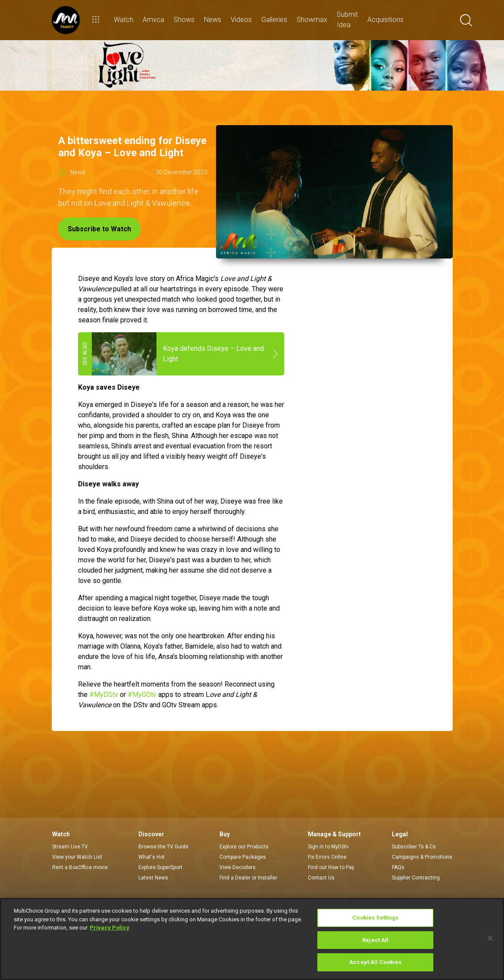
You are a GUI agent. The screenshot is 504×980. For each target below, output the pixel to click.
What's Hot (152, 857)
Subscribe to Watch (99, 229)
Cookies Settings (375, 918)
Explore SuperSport (160, 867)
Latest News (153, 878)
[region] (252, 939)
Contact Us (321, 878)
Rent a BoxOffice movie (80, 867)
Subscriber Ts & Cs (414, 847)
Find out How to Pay (331, 867)
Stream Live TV (70, 847)
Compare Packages (243, 857)
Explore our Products (244, 847)
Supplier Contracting (416, 878)
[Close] (490, 938)
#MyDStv (104, 695)
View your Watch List (77, 857)
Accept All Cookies (375, 962)
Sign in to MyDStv (328, 847)
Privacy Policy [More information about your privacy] (110, 928)
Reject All (375, 940)
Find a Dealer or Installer (248, 878)
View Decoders (238, 867)
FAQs (398, 867)
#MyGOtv (142, 695)
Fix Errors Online (327, 857)
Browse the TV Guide (163, 847)
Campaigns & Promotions (422, 857)
